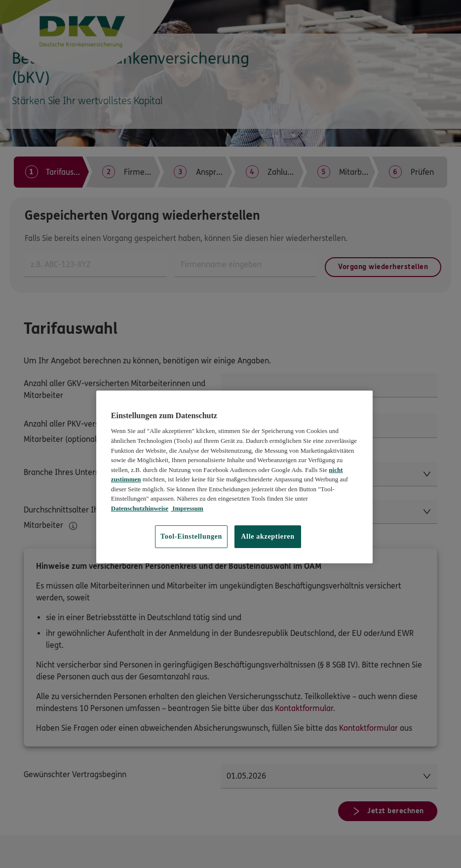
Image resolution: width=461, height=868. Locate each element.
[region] (234, 477)
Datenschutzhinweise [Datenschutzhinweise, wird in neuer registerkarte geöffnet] (140, 508)
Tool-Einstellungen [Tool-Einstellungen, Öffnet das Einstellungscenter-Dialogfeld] (191, 536)
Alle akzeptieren (268, 536)
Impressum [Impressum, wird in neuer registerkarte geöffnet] (187, 508)
